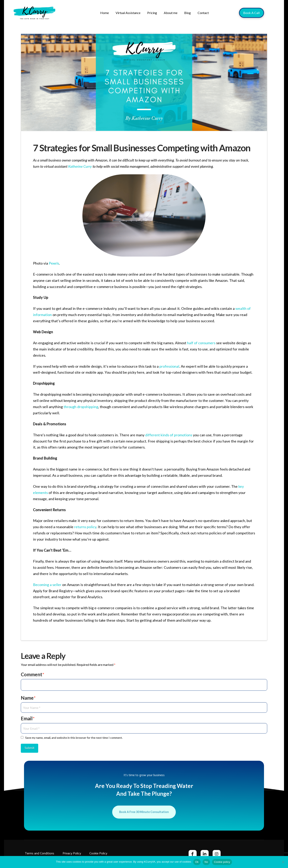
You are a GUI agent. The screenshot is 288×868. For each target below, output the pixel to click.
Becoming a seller (47, 585)
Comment (32, 674)
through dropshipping (81, 407)
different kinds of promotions (169, 435)
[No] (283, 862)
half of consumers (201, 343)
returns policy (85, 527)
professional (169, 366)
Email (28, 718)
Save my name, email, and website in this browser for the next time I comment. (74, 738)
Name (28, 698)
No (206, 862)
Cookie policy (222, 862)
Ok (197, 862)
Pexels (54, 263)
